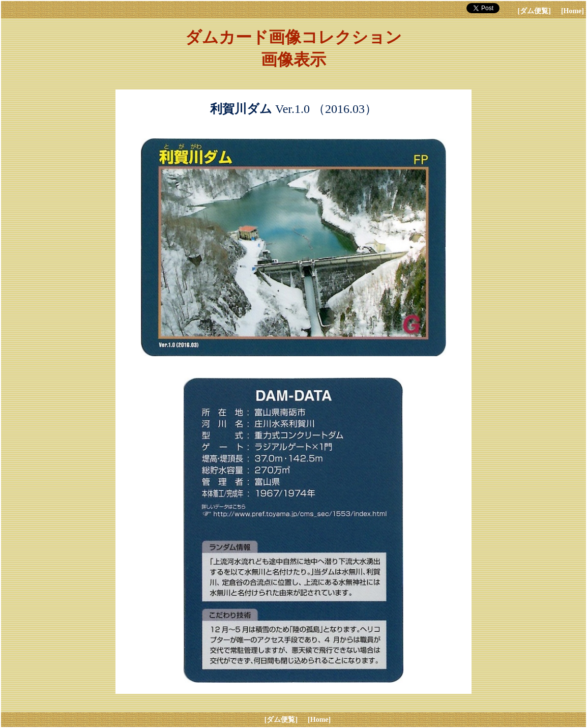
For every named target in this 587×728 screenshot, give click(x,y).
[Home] (573, 11)
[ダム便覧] (534, 11)
